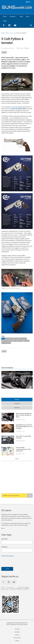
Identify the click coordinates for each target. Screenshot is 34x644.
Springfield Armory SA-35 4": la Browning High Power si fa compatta (24, 427)
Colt (3, 339)
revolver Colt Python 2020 (18, 109)
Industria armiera (7, 341)
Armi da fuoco (22, 339)
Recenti (17, 400)
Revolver (27, 341)
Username (5, 539)
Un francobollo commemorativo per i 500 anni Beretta (23, 449)
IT (28, 2)
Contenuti (13, 17)
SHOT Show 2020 (6, 343)
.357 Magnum (9, 339)
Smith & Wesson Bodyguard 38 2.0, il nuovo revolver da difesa (24, 415)
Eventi (16, 339)
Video (21, 17)
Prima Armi (20, 341)
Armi (14, 341)
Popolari (17, 404)
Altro (28, 17)
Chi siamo (17, 629)
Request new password (8, 556)
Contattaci (17, 632)
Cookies (17, 641)
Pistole (27, 48)
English (4, 52)
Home (5, 17)
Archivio (17, 408)
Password (5, 547)
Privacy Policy (17, 638)
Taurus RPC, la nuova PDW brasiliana (23, 437)
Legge (5, 21)
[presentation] (15, 561)
